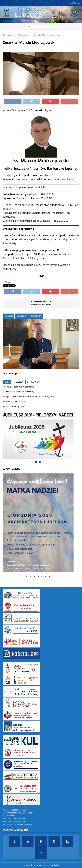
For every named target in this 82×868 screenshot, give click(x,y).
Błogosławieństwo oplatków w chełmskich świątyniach (29, 397)
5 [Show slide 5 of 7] (42, 577)
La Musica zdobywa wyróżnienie (19, 387)
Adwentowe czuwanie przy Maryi (19, 392)
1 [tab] (36, 462)
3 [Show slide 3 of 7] (34, 577)
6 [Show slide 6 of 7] (46, 577)
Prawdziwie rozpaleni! (14, 406)
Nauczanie (21, 316)
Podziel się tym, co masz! (16, 402)
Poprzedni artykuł (41, 301)
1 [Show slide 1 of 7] (27, 577)
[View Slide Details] (38, 436)
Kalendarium (36, 316)
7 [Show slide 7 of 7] (49, 577)
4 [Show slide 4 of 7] (38, 577)
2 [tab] (40, 462)
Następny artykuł (41, 305)
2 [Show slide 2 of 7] (31, 577)
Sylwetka (9, 316)
